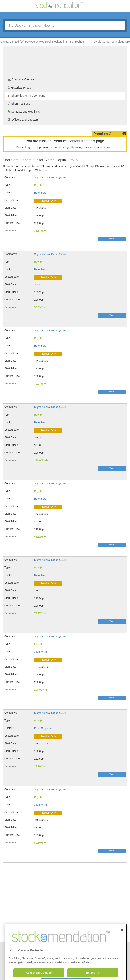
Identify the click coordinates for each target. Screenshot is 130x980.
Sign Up (70, 147)
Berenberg (40, 193)
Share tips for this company (26, 96)
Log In (29, 147)
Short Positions (19, 104)
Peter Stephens (43, 728)
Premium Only (48, 201)
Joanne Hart (41, 652)
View (112, 239)
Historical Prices (19, 88)
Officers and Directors (23, 120)
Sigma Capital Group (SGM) (50, 178)
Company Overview (22, 79)
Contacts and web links (24, 112)
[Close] (122, 940)
